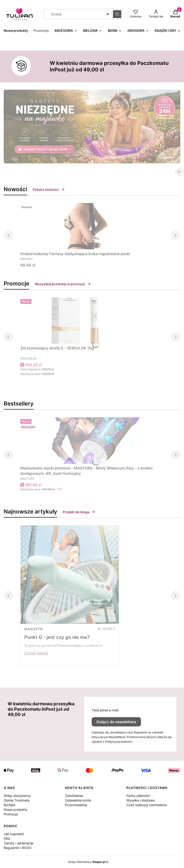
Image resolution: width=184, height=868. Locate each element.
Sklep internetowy (87, 862)
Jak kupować (14, 834)
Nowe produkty (16, 809)
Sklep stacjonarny (17, 796)
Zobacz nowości (49, 189)
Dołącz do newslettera (116, 722)
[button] (117, 14)
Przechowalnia (76, 805)
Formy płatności (138, 796)
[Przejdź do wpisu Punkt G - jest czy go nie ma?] (70, 575)
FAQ (7, 838)
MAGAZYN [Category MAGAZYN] (34, 629)
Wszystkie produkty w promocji (63, 284)
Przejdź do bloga (79, 512)
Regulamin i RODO (18, 848)
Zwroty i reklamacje (19, 843)
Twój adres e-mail (105, 710)
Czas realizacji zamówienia (147, 805)
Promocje (11, 814)
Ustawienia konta (78, 800)
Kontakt (9, 805)
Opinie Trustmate (17, 800)
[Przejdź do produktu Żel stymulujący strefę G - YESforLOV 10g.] (78, 320)
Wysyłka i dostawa (140, 800)
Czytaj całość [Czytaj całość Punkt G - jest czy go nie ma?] (36, 653)
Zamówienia (74, 796)
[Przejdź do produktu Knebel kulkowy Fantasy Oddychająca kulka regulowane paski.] (78, 226)
